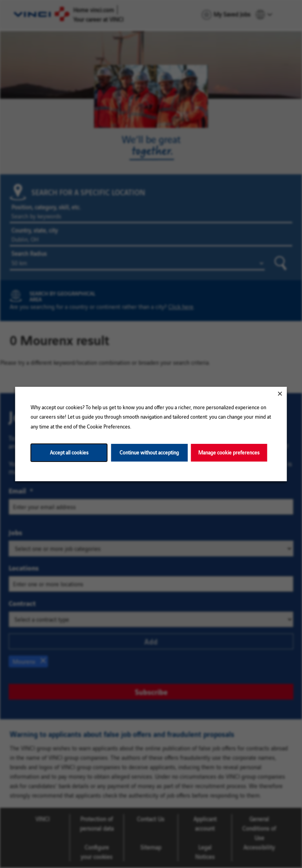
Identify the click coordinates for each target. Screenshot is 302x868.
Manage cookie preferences (229, 452)
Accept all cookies (69, 452)
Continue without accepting (149, 452)
